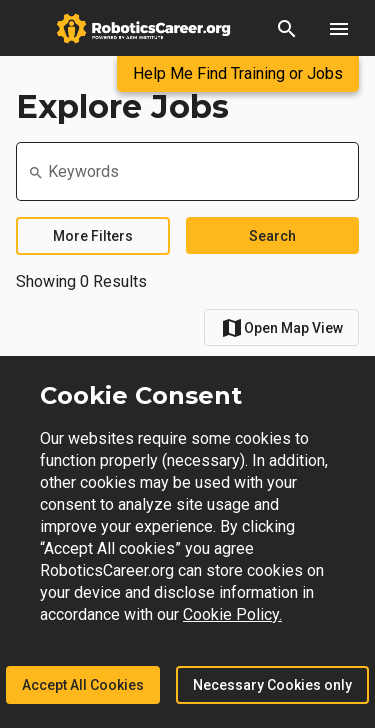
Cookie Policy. (232, 614)
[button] (287, 28)
